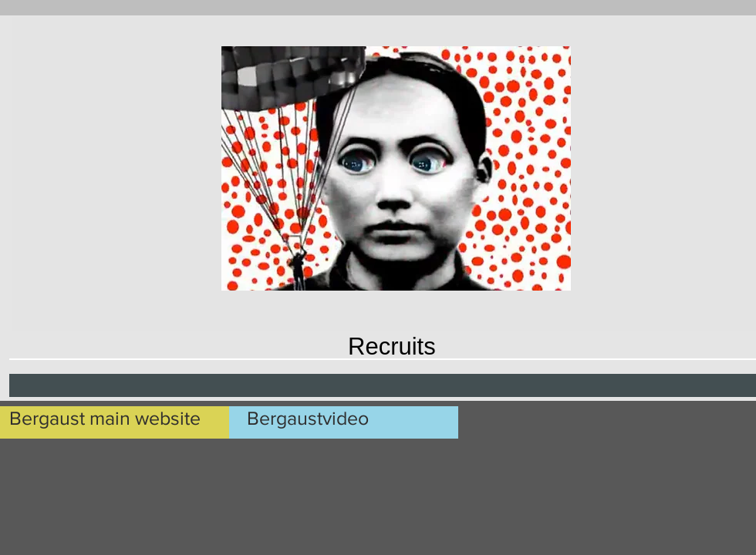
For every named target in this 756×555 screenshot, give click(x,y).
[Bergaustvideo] (363, 418)
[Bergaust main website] (121, 418)
